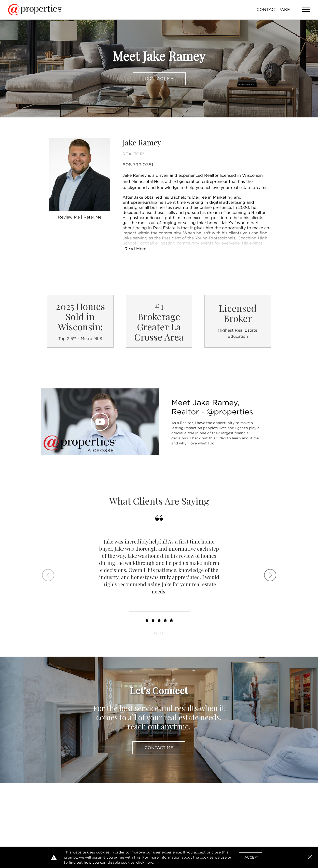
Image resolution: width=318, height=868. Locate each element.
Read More (135, 249)
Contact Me (159, 79)
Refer (92, 217)
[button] (310, 857)
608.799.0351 (138, 165)
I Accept (251, 857)
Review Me (69, 217)
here (149, 862)
